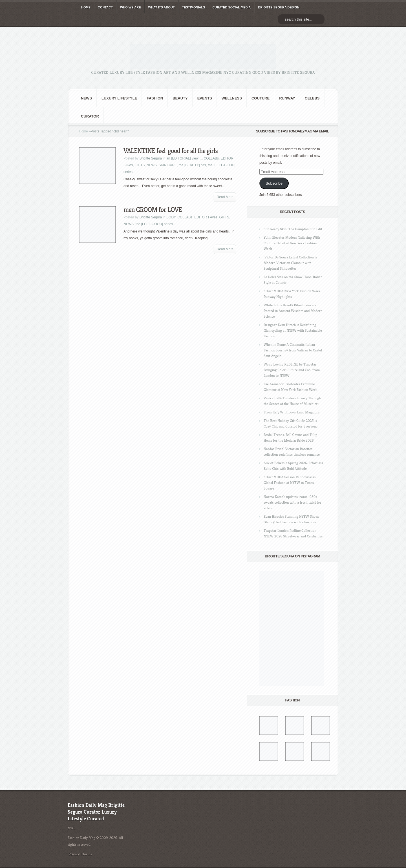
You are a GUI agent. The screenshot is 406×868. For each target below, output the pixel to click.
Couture (261, 98)
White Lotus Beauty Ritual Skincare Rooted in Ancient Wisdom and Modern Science (293, 311)
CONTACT (105, 7)
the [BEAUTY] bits (192, 165)
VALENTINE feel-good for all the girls (171, 151)
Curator (90, 116)
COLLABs (211, 158)
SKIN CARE (168, 165)
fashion (155, 98)
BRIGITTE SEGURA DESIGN (279, 7)
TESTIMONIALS (194, 7)
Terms (87, 854)
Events (205, 98)
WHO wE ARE (131, 7)
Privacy (74, 854)
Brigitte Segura (151, 158)
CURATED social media (232, 7)
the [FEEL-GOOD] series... (156, 224)
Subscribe (274, 183)
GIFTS (140, 165)
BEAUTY (180, 98)
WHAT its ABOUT (162, 7)
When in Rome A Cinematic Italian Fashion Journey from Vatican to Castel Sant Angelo (293, 350)
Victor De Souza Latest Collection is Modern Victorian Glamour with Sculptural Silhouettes (290, 263)
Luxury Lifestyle (119, 98)
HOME (86, 7)
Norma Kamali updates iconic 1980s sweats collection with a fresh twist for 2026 (292, 502)
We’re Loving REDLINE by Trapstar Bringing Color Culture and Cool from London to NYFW (292, 370)
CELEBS (312, 98)
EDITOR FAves (206, 217)
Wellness (232, 98)
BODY (171, 217)
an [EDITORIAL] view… (184, 158)
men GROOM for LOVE (153, 210)
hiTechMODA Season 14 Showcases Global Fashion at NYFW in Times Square (290, 483)
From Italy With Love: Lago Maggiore (292, 412)
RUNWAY (287, 98)
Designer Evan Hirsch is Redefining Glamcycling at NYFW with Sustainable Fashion (293, 330)
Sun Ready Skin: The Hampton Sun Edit (293, 229)
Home (83, 131)
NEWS (86, 98)
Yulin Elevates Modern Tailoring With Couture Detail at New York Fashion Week (292, 243)
